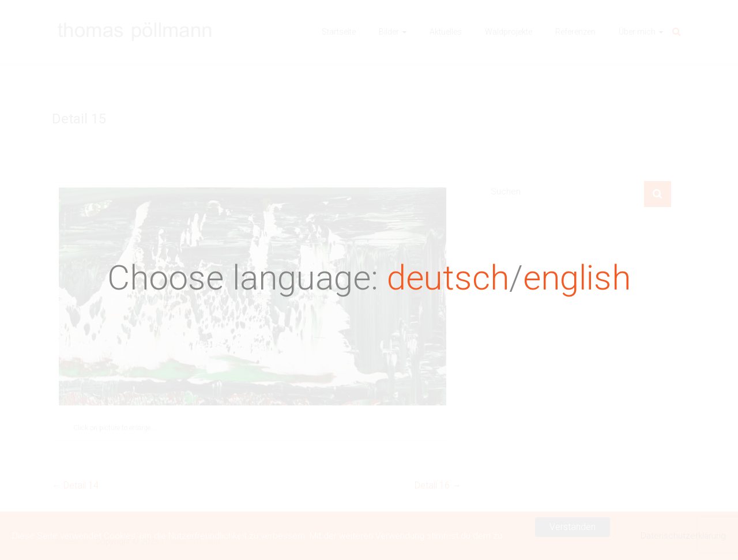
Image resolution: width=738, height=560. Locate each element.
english (577, 278)
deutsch (448, 278)
